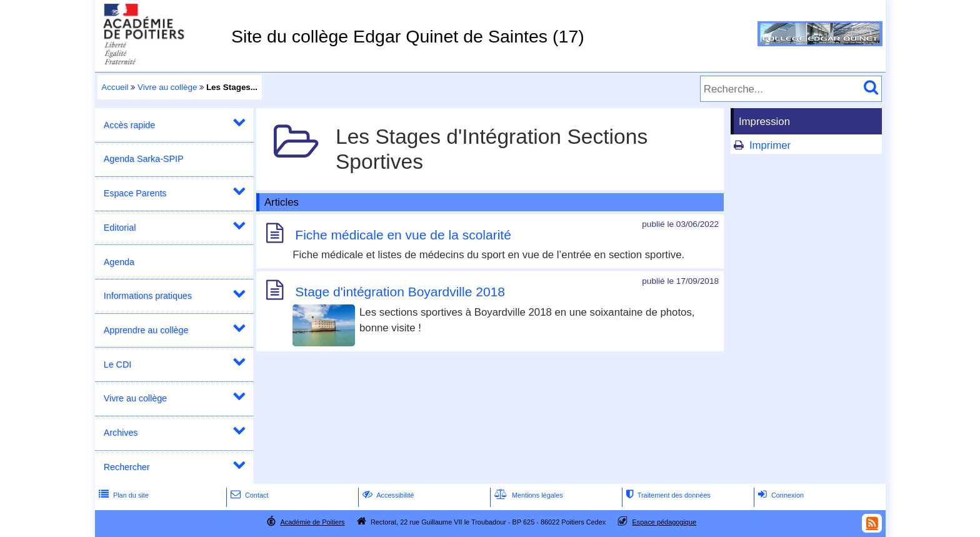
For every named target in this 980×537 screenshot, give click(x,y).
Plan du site (122, 495)
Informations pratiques (148, 296)
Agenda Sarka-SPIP (144, 159)
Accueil (115, 87)
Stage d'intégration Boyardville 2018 (400, 292)
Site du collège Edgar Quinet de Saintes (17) (408, 36)
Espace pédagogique (665, 522)
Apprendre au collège (146, 330)
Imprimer (770, 145)
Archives (121, 433)
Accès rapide (129, 125)
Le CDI (117, 364)
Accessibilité (387, 495)
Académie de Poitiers (312, 522)
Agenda (119, 262)
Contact (248, 495)
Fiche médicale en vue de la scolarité (403, 235)
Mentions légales (527, 495)
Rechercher (127, 467)
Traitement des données (667, 495)
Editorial (120, 228)
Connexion (780, 495)
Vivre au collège (167, 87)
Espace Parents (135, 193)
